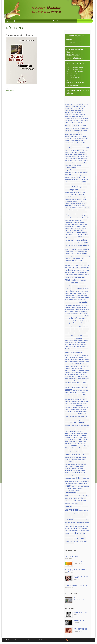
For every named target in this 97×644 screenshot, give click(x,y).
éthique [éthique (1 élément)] (85, 541)
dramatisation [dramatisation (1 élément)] (72, 214)
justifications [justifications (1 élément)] (68, 327)
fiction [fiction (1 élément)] (73, 265)
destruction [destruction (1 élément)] (80, 199)
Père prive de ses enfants (74, 73)
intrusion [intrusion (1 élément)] (80, 318)
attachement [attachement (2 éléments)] (68, 134)
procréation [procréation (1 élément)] (80, 404)
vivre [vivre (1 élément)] (87, 526)
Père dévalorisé (71, 75)
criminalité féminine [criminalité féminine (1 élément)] (69, 192)
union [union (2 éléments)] (75, 500)
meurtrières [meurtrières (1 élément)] (73, 349)
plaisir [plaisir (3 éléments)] (77, 399)
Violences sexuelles (74, 49)
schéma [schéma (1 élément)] (80, 448)
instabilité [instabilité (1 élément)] (73, 314)
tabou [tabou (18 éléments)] (79, 478)
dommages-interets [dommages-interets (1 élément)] (69, 212)
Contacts (67, 21)
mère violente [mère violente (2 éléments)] (85, 366)
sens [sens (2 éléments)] (80, 450)
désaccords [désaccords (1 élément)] (79, 226)
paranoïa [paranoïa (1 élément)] (74, 382)
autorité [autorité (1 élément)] (81, 136)
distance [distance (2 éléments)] (81, 208)
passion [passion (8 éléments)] (68, 390)
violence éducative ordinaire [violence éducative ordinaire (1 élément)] (76, 524)
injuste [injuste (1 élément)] (88, 310)
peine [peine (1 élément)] (76, 392)
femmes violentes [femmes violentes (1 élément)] (77, 263)
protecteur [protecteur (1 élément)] (73, 406)
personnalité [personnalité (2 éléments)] (74, 395)
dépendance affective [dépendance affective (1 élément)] (70, 224)
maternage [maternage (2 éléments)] (68, 344)
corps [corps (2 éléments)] (72, 184)
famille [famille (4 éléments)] (84, 253)
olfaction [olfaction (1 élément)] (87, 378)
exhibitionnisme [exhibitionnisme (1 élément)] (78, 251)
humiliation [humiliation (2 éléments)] (73, 294)
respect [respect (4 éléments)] (73, 431)
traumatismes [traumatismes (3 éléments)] (81, 493)
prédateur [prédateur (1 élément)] (75, 408)
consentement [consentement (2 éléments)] (81, 177)
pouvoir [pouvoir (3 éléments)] (67, 401)
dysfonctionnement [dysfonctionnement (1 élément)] (69, 216)
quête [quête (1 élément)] (81, 418)
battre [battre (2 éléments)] (77, 140)
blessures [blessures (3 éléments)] (79, 145)
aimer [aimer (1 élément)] (77, 117)
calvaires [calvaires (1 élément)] (67, 154)
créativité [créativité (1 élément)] (72, 195)
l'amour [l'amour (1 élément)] (73, 327)
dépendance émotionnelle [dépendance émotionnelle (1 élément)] (81, 224)
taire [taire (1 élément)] (88, 479)
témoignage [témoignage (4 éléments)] (82, 498)
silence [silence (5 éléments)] (78, 457)
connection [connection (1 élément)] (67, 177)
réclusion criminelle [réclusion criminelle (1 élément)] (73, 441)
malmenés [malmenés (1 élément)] (67, 336)
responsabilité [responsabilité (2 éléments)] (69, 433)
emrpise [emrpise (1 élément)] (75, 237)
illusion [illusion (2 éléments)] (87, 297)
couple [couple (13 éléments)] (75, 187)
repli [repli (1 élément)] (85, 429)
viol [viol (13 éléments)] (67, 510)
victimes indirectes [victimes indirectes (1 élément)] (77, 507)
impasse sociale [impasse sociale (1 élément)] (82, 299)
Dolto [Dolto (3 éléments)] (70, 210)
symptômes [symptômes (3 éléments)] (69, 470)
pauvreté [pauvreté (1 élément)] (72, 392)
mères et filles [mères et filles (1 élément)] (82, 362)
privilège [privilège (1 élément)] (74, 404)
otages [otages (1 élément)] (74, 380)
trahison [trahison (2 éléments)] (75, 486)
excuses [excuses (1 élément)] (67, 251)
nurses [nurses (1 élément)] (81, 374)
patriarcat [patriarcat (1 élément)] (67, 392)
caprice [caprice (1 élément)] (71, 154)
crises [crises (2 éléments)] (83, 192)
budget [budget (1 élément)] (86, 150)
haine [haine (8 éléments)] (67, 280)
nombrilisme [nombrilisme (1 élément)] (68, 373)
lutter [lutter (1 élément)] (88, 329)
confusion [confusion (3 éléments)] (75, 175)
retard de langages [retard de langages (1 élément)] (73, 437)
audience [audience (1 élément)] (76, 136)
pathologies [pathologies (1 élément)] (86, 390)
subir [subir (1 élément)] (85, 464)
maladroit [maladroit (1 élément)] (77, 333)
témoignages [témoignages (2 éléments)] (69, 500)
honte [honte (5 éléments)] (72, 291)
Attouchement (69, 53)
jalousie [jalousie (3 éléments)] (83, 321)
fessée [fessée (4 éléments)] (84, 263)
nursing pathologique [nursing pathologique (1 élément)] (70, 376)
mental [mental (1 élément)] (84, 346)
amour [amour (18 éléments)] (76, 125)
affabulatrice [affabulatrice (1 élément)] (78, 110)
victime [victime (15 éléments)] (79, 503)
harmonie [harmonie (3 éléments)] (83, 280)
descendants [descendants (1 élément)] (68, 199)
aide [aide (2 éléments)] (74, 117)
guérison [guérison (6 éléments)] (81, 277)
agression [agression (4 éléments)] (68, 114)
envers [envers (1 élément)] (74, 247)
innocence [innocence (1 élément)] (72, 312)
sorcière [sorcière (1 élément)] (84, 459)
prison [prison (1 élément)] (70, 404)
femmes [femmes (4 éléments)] (74, 260)
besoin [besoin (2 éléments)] (71, 143)
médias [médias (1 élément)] (73, 369)
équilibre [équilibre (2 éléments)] (77, 541)
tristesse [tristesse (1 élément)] (71, 496)
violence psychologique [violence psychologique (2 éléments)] (79, 517)
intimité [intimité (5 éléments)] (74, 318)
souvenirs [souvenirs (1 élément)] (73, 464)
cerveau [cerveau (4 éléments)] (76, 156)
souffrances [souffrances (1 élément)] (77, 462)
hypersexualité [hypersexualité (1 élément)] (84, 295)
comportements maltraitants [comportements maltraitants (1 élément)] (83, 168)
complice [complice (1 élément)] (74, 165)
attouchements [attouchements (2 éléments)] (69, 136)
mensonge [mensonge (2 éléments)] (72, 346)
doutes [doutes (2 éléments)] (85, 212)
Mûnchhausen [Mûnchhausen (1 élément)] (81, 371)
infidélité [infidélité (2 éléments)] (84, 307)
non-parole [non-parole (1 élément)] (84, 373)
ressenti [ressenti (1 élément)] (67, 435)
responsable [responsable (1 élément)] (84, 433)
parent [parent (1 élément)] (84, 382)
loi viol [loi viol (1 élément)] (73, 329)
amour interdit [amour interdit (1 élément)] (83, 126)
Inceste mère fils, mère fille (73, 54)
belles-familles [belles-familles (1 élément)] (83, 140)
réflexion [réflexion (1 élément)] (80, 441)
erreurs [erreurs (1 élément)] (82, 247)
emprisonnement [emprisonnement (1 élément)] (69, 237)
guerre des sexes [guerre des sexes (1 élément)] (69, 277)
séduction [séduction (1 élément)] (83, 473)
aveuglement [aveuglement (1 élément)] (80, 138)
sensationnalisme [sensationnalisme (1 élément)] (69, 452)
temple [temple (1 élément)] (66, 481)
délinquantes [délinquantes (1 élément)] (72, 220)
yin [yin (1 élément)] (86, 529)
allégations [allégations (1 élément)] (70, 121)
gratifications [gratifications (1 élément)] (81, 275)
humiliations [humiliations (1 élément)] (80, 294)
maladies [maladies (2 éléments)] (72, 333)
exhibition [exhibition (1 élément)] (72, 251)
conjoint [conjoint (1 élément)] (85, 175)
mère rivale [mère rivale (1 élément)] (76, 362)
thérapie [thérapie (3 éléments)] (86, 481)
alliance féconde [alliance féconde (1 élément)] (79, 119)
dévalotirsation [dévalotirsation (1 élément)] (80, 230)
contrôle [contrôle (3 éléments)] (84, 182)
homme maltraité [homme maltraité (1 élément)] (83, 286)
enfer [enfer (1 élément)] (82, 243)
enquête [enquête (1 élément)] (76, 245)
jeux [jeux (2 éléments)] (70, 323)
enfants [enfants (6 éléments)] (84, 240)
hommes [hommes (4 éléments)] (68, 288)
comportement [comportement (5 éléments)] (70, 167)
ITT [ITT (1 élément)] (78, 321)
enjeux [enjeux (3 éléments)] (86, 243)
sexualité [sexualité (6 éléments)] (85, 454)
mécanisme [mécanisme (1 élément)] (67, 369)
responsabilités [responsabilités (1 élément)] (77, 433)
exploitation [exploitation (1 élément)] (67, 254)
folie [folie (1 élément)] (66, 268)
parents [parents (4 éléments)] (85, 385)
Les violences (33, 21)
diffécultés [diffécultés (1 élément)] (79, 203)
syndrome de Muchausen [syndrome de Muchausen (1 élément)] (79, 470)
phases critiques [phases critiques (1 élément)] (69, 397)
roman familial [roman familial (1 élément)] (68, 439)
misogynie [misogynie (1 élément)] (77, 351)
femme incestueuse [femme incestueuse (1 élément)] (76, 258)
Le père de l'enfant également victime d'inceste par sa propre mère (75, 556)
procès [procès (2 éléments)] (85, 404)
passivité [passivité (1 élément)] (75, 390)
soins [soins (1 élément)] (70, 459)
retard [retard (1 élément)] (66, 437)
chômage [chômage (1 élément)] (70, 161)
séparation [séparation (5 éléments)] (75, 475)
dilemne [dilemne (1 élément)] (79, 205)
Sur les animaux (70, 44)
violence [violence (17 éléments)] (74, 510)
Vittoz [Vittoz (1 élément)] (84, 526)
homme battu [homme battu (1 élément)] (75, 286)
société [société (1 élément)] (67, 459)
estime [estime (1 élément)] (66, 249)
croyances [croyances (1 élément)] (67, 195)
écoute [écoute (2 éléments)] (67, 534)
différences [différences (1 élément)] (84, 203)
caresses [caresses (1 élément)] (80, 154)
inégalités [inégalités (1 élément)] (75, 321)
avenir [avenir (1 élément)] (75, 138)
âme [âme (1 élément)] (84, 531)
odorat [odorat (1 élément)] (83, 378)
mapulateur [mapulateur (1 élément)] (76, 341)
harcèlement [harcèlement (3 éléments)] (75, 280)
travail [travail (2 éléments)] (67, 496)
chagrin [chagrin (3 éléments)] (83, 156)
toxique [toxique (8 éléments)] (68, 486)
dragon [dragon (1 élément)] (66, 214)
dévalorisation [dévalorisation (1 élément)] (73, 230)
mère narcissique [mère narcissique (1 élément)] (69, 362)
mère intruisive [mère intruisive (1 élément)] (85, 360)
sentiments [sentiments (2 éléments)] (68, 454)
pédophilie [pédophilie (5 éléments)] (82, 414)
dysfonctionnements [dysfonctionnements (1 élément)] (79, 216)
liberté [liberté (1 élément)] (84, 327)
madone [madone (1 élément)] (73, 331)
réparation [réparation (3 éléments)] (68, 443)
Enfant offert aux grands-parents (74, 59)
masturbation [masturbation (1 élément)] (84, 343)
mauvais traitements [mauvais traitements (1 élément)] (81, 345)
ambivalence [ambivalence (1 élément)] (77, 122)
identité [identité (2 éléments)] (78, 297)
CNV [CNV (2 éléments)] (84, 161)
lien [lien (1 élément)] (87, 327)
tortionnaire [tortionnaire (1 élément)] (81, 483)
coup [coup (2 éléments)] (85, 184)
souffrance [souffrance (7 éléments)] (69, 462)
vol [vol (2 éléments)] (72, 529)
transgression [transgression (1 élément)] (68, 488)
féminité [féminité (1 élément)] (69, 273)
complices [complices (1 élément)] (79, 165)
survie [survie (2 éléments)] (77, 466)
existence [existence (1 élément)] (85, 251)
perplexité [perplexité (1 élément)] (67, 395)
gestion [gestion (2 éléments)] (82, 273)
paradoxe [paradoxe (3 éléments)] (68, 382)
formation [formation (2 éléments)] (79, 268)
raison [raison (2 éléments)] (67, 420)
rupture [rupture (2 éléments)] (80, 439)
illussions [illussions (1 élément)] (71, 299)
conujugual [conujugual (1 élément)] (67, 184)
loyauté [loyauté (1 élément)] (76, 329)
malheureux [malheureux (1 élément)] (83, 333)
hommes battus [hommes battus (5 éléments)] (78, 288)
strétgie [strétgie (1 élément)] (81, 464)
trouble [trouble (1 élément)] (81, 496)
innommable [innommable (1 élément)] (78, 312)
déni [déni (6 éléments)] (85, 220)
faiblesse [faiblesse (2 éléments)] (73, 254)
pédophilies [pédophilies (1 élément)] (78, 416)
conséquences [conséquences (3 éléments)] (76, 179)
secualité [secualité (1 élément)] (76, 450)
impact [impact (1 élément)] (76, 299)
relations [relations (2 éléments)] (67, 425)
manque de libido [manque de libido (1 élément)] (69, 341)
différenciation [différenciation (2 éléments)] (69, 205)
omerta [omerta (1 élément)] (70, 380)
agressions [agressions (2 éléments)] (76, 114)
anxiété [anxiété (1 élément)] (87, 128)
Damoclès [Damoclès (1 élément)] (78, 197)
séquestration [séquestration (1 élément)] (68, 479)
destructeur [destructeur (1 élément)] (74, 199)
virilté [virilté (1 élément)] (76, 526)
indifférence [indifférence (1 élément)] (87, 305)
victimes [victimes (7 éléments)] (68, 506)
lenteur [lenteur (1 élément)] (77, 327)
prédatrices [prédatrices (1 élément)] (81, 408)
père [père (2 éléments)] (72, 411)
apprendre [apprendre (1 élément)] (67, 130)
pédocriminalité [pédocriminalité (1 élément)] (68, 414)
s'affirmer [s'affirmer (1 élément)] (67, 448)
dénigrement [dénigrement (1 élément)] (68, 223)
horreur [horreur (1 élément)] (82, 291)
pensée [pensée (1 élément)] (80, 392)
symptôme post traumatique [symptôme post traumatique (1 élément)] (77, 468)
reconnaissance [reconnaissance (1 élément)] (85, 420)
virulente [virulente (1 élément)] (80, 526)
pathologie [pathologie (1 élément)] (80, 390)
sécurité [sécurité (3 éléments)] (77, 472)
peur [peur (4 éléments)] (84, 395)
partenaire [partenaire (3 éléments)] (84, 387)
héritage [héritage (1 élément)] (73, 297)
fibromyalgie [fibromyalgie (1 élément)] (68, 265)
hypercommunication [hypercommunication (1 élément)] (75, 295)
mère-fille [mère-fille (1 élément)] (84, 355)
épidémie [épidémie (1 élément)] (67, 541)
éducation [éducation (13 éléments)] (80, 533)
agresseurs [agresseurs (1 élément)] (74, 112)
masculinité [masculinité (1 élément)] (78, 343)
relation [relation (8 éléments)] (81, 422)
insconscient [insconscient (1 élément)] (68, 314)
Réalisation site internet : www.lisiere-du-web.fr (79, 640)
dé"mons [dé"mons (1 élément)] (86, 216)
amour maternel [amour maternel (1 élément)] (68, 128)
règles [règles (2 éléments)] (85, 439)
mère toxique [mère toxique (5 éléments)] (75, 366)
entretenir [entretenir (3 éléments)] (86, 245)
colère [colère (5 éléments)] (73, 163)
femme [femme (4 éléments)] (83, 256)
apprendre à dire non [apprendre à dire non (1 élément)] (75, 130)
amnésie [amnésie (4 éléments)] (68, 125)
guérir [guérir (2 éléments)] (75, 277)
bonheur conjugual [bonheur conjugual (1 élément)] (77, 148)
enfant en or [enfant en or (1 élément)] (78, 240)
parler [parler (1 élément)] (66, 387)
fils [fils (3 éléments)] (82, 265)
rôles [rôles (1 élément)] (88, 446)
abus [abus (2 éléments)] (82, 104)
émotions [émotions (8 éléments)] (81, 539)
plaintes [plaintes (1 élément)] (72, 399)
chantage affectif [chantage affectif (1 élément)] (73, 159)
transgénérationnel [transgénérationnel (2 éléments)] (77, 488)
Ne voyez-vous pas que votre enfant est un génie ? (82, 599)
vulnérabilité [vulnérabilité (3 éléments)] (78, 528)
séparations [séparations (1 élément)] (82, 475)
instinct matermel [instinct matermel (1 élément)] (84, 314)
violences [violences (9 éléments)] (69, 520)
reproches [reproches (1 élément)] (67, 431)
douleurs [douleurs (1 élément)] (81, 212)
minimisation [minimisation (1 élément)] (80, 349)
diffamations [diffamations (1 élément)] (68, 203)
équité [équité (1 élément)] (81, 541)
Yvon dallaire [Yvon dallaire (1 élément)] (68, 531)
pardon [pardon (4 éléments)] (79, 382)
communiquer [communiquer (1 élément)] (68, 165)
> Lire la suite (10, 91)
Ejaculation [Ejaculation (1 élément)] (85, 232)
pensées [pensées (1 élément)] (84, 392)
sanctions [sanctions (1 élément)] (72, 448)
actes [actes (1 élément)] (72, 108)
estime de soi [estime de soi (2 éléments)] (73, 249)
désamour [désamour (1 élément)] (84, 226)
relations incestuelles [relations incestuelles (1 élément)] (75, 425)
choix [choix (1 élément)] (66, 161)
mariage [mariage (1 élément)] (81, 341)
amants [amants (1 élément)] (86, 121)
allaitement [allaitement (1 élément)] (67, 119)
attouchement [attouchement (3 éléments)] (77, 134)
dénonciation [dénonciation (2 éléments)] (75, 223)
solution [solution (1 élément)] (79, 459)
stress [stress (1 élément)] (77, 464)
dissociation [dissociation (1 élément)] (75, 208)
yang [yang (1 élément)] (83, 529)
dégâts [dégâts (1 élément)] (66, 220)
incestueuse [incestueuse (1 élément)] (76, 305)
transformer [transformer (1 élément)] (86, 486)
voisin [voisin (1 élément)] (66, 529)
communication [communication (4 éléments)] (81, 163)
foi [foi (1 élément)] (88, 265)
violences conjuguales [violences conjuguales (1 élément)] (79, 520)
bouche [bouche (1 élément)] (83, 148)
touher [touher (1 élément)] (86, 483)
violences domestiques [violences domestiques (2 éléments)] (77, 522)
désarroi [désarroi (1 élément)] (67, 228)
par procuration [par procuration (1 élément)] (77, 387)
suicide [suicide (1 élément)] (66, 466)
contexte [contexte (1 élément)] (78, 182)
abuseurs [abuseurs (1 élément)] (86, 104)
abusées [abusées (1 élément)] (74, 106)
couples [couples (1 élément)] (81, 187)
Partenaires (56, 21)
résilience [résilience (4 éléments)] (74, 446)
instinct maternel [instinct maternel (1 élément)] (69, 316)
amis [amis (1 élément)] (82, 122)
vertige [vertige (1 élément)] (73, 504)
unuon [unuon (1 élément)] (79, 500)
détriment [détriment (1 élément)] (67, 230)
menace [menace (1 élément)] (67, 346)
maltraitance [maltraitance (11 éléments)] (76, 336)
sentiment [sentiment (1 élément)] (81, 452)
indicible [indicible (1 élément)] (81, 305)
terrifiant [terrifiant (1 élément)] (71, 481)
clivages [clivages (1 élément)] (80, 161)
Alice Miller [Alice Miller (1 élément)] (82, 117)
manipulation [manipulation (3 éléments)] (78, 339)
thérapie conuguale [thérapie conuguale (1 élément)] (69, 483)
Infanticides (69, 40)
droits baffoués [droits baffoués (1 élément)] (79, 214)
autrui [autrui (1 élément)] (71, 138)
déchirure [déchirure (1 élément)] (67, 218)
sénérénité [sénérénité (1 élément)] (67, 475)
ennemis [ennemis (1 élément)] (71, 245)
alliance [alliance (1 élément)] (72, 119)
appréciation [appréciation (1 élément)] (68, 132)
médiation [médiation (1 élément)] (77, 369)
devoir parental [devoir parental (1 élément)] (77, 201)
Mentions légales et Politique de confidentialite (17, 640)
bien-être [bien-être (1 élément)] (83, 143)
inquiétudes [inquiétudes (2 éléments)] (85, 312)
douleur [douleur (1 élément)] (76, 212)
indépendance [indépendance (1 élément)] (68, 307)
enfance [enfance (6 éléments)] (81, 237)
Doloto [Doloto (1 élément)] (66, 210)
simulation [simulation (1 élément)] (84, 457)
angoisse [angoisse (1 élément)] (77, 128)
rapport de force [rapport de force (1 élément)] (73, 420)
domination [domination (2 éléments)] (81, 210)
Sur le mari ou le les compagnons (75, 41)
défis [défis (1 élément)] (88, 218)
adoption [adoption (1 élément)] (72, 110)
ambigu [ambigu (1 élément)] (67, 122)
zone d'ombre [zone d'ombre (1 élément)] (75, 531)
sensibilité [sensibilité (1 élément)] (76, 452)
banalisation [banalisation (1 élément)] (68, 140)
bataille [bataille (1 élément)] (73, 140)
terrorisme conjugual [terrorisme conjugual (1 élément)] (78, 481)
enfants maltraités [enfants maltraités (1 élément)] (69, 243)
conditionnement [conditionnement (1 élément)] (76, 172)
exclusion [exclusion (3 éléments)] (86, 249)
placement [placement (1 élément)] (83, 397)
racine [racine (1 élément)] (84, 418)
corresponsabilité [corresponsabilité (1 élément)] (78, 184)
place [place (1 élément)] (78, 397)
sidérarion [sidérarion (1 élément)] (67, 457)
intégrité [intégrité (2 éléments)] (85, 318)
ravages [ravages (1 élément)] (79, 420)
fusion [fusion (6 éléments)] (71, 270)
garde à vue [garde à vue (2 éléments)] (75, 273)
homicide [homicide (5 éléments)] (75, 283)
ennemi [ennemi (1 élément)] (67, 245)
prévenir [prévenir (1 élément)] (67, 410)
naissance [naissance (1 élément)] (87, 371)
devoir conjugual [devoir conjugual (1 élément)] (69, 201)
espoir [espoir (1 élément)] (86, 247)
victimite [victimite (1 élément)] (84, 507)
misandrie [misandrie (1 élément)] (72, 351)
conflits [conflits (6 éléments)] (68, 175)
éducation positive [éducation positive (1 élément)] (69, 539)
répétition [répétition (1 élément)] (83, 443)
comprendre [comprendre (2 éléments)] (68, 170)
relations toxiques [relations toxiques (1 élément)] (85, 425)
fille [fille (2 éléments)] (79, 265)
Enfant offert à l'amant (72, 57)
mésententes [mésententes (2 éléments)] (73, 371)
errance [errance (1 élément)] (78, 247)
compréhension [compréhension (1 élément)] (76, 170)
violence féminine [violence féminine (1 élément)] (79, 515)
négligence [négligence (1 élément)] (78, 376)
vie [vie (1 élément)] (87, 507)
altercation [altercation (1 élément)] (76, 121)
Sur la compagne (70, 43)
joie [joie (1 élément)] (73, 323)
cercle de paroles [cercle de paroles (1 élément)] (69, 157)
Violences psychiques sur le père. (75, 84)
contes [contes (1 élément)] (74, 182)
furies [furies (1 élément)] (66, 270)
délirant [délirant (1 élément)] (77, 220)
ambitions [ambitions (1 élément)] (71, 122)
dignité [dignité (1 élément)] (75, 205)
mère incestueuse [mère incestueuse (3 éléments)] (75, 359)
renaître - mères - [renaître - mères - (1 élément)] (80, 429)
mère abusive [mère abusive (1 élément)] (72, 357)
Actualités (45, 21)
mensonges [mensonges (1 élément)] (79, 346)
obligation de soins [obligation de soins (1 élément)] (73, 378)
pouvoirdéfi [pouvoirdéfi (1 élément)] (73, 402)
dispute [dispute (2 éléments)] (84, 205)
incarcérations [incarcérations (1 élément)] (75, 303)
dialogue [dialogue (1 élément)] (83, 201)
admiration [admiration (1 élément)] (67, 110)
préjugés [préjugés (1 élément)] (86, 408)
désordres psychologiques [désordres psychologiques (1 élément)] (75, 228)
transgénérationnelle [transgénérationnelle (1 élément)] (69, 490)
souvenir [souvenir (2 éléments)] (67, 464)
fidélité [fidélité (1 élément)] (76, 265)
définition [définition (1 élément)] (84, 218)
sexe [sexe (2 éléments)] (73, 454)
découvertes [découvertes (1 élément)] (73, 218)
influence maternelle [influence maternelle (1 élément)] (69, 310)
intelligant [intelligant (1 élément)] (75, 316)
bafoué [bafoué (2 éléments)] (85, 138)
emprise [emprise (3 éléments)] (85, 234)
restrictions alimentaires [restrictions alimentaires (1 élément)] (82, 435)
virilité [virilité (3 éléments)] (72, 526)
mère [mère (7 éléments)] (79, 355)
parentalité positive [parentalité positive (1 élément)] (77, 385)
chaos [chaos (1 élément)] (79, 159)
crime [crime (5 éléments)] (77, 190)
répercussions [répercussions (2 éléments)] (76, 443)
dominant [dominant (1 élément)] (75, 210)
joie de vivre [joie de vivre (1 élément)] (78, 323)
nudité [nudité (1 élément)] (77, 374)
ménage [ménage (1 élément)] (67, 371)
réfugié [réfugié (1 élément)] (85, 441)
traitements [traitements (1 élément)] (80, 486)
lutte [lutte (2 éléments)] (84, 329)
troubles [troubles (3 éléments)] (86, 496)
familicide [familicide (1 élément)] (79, 254)
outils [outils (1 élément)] (78, 380)
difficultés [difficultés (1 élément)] (73, 203)
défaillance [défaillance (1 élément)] (79, 218)
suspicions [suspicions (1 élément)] (67, 468)
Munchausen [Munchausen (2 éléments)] (69, 355)
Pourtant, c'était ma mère (81, 613)
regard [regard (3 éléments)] (71, 423)
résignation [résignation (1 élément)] (67, 446)
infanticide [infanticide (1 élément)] (79, 307)
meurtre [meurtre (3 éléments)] (67, 349)
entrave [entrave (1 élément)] (80, 245)
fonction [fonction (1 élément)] (69, 268)
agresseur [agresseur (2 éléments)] (68, 112)
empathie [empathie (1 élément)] (80, 234)
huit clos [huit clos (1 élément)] (86, 291)
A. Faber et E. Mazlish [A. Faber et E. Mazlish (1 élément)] (70, 104)
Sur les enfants (70, 38)
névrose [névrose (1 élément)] (83, 376)
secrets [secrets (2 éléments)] (71, 450)
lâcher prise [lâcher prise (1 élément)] (67, 331)
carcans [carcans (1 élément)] (76, 154)
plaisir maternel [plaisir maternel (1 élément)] (83, 399)
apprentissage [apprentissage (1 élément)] (84, 130)
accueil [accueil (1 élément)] (78, 106)
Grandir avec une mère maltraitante (20, 35)
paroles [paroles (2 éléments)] (70, 387)
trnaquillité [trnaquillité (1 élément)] (76, 496)
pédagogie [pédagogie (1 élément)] (76, 412)
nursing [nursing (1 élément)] (85, 374)
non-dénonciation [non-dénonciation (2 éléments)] (76, 373)
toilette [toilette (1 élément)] (76, 483)
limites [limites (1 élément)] (66, 329)
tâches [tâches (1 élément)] (70, 498)
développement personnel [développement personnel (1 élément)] (71, 232)
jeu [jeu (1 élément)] (86, 321)
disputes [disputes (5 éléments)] (68, 207)
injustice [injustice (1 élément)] (67, 312)
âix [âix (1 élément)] (82, 531)
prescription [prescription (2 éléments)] (80, 402)
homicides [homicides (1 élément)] (81, 283)
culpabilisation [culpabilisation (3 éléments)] (80, 195)
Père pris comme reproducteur (75, 71)
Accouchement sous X (72, 85)
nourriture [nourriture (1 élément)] (73, 374)
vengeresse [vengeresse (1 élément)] (67, 504)
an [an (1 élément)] (73, 128)
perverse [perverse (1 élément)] (80, 395)
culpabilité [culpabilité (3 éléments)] (68, 197)
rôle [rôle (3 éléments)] (85, 446)
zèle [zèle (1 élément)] (79, 531)
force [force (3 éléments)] (74, 268)
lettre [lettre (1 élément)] (80, 327)
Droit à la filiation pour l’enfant (75, 68)
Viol (67, 51)
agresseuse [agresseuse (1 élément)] (80, 112)
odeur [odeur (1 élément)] (80, 378)
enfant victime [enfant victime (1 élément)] (77, 243)
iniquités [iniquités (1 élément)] (83, 310)
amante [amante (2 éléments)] (81, 120)
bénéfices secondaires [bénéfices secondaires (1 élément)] (80, 152)
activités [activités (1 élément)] (76, 108)
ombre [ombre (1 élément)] (66, 380)
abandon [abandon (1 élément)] (78, 104)
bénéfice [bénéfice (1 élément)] (67, 152)
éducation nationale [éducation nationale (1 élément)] (80, 536)
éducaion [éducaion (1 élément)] (72, 534)
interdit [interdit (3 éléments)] (86, 316)
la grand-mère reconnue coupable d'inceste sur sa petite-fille (76, 570)
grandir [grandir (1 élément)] (76, 275)
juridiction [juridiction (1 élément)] (67, 325)
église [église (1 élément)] (75, 539)
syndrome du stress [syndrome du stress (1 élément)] (69, 473)
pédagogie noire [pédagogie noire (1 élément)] (83, 412)
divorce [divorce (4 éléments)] (87, 207)
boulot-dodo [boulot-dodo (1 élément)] (74, 150)
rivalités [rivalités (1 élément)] (86, 437)
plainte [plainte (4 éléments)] (67, 399)
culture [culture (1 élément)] (74, 197)
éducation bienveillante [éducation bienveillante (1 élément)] (70, 536)
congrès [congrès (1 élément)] (81, 175)
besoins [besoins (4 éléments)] (77, 142)
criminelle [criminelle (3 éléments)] (77, 192)
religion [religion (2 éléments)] (67, 427)
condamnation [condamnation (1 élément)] (68, 172)
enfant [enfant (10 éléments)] (71, 240)
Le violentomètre (78, 562)
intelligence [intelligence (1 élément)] (81, 316)
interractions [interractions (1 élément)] (68, 318)
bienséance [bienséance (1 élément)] (67, 145)
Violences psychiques (75, 63)
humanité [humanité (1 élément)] (67, 294)
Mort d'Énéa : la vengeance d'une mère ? (81, 577)
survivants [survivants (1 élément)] (82, 466)
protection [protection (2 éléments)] (79, 406)
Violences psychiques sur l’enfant (75, 82)
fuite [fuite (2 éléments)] (88, 268)
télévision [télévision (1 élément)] (75, 498)
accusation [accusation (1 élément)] (67, 108)
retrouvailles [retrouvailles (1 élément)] (80, 437)
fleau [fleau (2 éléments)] (85, 265)
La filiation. (69, 66)
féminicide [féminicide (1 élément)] (83, 270)
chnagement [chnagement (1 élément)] (84, 159)
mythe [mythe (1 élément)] (75, 355)
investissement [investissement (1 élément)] (68, 321)
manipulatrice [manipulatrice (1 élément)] (86, 339)
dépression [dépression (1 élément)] (73, 226)
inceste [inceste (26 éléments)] (83, 302)
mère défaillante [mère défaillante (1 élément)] (80, 357)
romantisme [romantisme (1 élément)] (75, 439)
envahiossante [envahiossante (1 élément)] (68, 247)
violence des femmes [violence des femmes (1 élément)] (83, 513)
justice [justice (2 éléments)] (81, 325)
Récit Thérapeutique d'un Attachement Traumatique (81, 629)
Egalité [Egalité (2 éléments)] (79, 232)
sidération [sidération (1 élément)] (72, 457)
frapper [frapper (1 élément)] (84, 268)
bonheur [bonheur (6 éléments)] (68, 147)
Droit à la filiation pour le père (75, 69)
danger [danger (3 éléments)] (84, 197)
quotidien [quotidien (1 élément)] (76, 418)
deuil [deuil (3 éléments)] (85, 199)
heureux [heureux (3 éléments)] (68, 283)
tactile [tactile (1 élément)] (85, 479)
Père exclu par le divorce (73, 77)
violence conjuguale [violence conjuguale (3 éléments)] (71, 513)
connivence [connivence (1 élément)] (73, 177)
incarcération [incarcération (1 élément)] (68, 303)
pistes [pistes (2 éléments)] (75, 397)
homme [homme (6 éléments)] (68, 286)
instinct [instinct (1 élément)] (78, 314)
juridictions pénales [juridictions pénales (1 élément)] (74, 325)
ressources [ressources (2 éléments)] (72, 435)
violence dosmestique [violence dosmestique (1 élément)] (70, 515)
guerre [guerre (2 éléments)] (87, 275)
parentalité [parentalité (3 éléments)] (68, 385)
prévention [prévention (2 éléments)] (72, 410)
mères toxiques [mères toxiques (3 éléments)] (76, 364)
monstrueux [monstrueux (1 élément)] (68, 353)
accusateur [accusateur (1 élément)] (83, 106)
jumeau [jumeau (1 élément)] (83, 323)
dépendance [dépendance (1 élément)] (82, 223)
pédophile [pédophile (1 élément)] (75, 414)
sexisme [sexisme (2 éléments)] (78, 454)
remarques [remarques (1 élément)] (72, 427)
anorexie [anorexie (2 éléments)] (82, 128)
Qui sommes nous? (19, 21)
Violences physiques (75, 36)
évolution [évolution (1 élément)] (72, 543)
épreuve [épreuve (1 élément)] (72, 541)
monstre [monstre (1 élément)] (82, 351)
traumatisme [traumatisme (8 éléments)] (70, 493)
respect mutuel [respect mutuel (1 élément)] (80, 431)
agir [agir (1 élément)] (82, 110)
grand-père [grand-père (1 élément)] (71, 275)
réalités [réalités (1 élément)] (67, 441)
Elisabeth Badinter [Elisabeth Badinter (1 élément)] (69, 234)
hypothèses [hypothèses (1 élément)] (67, 297)
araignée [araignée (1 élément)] (73, 132)
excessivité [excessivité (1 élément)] (80, 249)
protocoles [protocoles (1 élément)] (85, 406)
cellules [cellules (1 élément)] (85, 154)
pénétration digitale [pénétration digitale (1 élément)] (69, 418)
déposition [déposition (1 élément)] (67, 226)
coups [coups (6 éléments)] (72, 190)
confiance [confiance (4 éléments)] (84, 172)
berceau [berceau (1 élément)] (67, 143)
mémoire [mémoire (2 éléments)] (83, 369)
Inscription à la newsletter (85, 21)
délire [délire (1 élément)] (81, 220)
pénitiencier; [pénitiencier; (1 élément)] (84, 416)
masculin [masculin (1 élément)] (73, 343)
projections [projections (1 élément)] (67, 406)
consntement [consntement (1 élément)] (68, 179)
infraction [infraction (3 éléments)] (78, 309)
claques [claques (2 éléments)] (75, 161)
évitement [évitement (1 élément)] (67, 543)
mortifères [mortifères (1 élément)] (73, 353)
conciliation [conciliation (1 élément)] (83, 170)
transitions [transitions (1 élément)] (77, 490)
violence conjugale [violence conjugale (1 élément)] (83, 510)
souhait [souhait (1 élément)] (82, 462)
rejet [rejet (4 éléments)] (75, 423)
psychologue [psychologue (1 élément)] (79, 410)
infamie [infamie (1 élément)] (74, 307)
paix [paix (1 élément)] (86, 380)
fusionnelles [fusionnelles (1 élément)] (77, 270)
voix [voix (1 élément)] (69, 529)
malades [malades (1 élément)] (77, 331)
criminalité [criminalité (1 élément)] (83, 190)
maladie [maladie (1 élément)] (82, 331)
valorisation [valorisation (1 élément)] (83, 500)
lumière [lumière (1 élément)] (81, 329)
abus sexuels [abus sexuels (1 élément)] (68, 106)
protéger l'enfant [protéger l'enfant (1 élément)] (69, 408)
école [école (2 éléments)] (88, 531)
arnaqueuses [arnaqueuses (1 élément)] (79, 132)
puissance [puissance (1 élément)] (67, 412)
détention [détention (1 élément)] (84, 228)
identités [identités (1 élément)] (82, 297)
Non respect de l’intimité (72, 56)
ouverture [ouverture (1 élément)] (82, 380)
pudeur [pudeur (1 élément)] (84, 410)
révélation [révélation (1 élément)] (81, 446)
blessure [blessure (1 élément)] (73, 145)
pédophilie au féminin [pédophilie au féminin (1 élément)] (70, 416)
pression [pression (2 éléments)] (86, 402)
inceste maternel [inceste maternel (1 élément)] (69, 305)
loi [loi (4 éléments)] (69, 329)
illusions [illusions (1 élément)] (67, 299)
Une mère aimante (79, 620)
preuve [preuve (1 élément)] (66, 404)
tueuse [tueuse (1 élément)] (66, 498)
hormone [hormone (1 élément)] (77, 291)
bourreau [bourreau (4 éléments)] (81, 150)
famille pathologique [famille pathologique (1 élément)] (69, 256)
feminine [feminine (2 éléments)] (77, 256)
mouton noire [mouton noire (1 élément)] (79, 353)
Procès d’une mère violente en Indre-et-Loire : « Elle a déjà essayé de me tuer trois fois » (77, 585)
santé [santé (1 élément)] (76, 448)
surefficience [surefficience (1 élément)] (72, 466)
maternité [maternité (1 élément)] (74, 345)
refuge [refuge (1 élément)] (66, 423)
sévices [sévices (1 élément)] (74, 479)
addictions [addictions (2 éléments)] (81, 108)
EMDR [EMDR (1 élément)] (75, 234)
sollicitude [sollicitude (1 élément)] (74, 459)
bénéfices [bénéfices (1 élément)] (72, 152)
